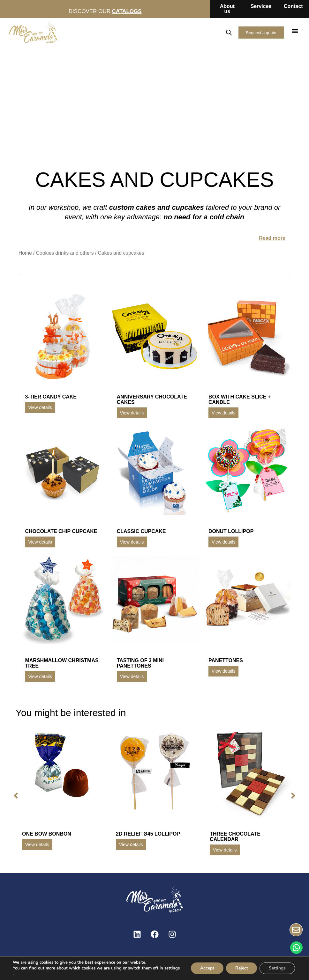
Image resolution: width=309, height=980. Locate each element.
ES (184, 32)
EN (198, 32)
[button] (295, 31)
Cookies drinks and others (65, 253)
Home (25, 253)
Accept (205, 968)
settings (20, 974)
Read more (272, 238)
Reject (240, 968)
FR (211, 32)
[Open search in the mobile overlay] (228, 33)
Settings (277, 968)
